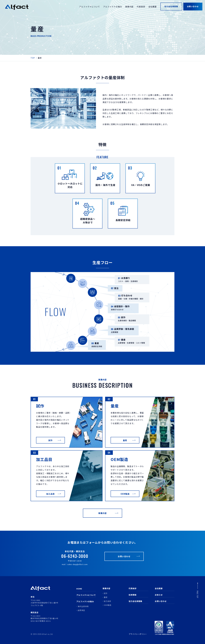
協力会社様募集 (135, 601)
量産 (106, 597)
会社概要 (159, 588)
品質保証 (81, 610)
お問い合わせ (161, 601)
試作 (106, 593)
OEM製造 (108, 605)
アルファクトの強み (85, 601)
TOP (33, 58)
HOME (79, 589)
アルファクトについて (86, 595)
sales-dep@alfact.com (77, 564)
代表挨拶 (133, 588)
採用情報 (133, 595)
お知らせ (159, 595)
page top (197, 594)
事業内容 (106, 588)
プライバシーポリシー (138, 634)
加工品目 (107, 601)
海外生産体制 (83, 606)
